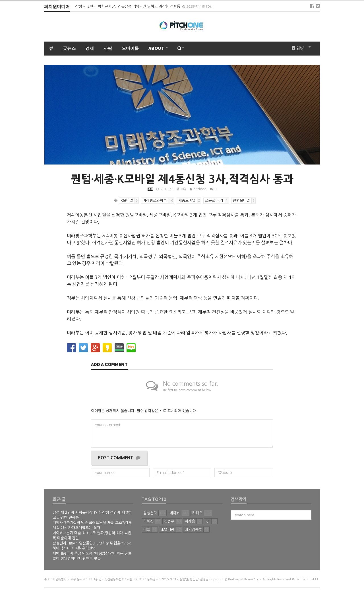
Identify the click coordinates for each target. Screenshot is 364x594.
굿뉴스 (69, 48)
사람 (108, 48)
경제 (90, 48)
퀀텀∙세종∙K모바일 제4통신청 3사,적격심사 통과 (182, 179)
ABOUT (157, 48)
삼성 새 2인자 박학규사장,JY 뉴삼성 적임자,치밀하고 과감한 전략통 (128, 6)
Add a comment (109, 365)
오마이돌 (130, 48)
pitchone (200, 189)
